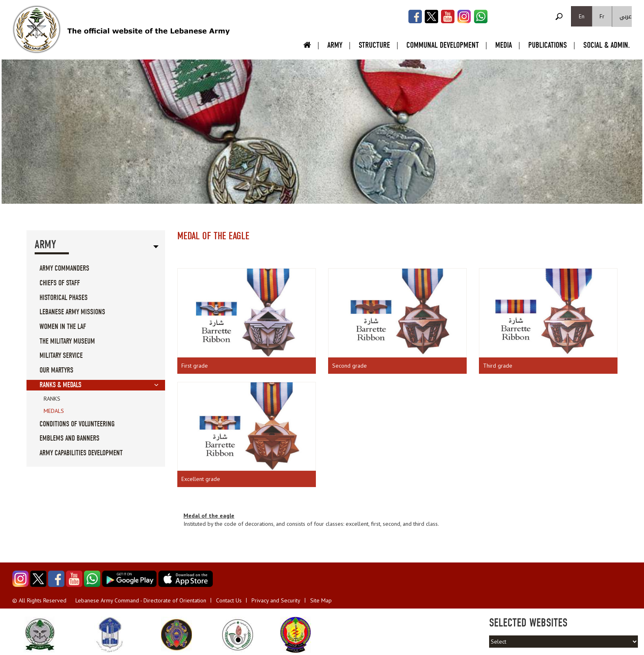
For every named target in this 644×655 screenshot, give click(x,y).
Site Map (321, 600)
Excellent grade (201, 479)
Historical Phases (64, 298)
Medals (54, 411)
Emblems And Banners (69, 438)
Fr (602, 16)
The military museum (67, 341)
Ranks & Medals (61, 385)
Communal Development (443, 45)
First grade (195, 366)
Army (335, 45)
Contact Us (229, 600)
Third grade (498, 366)
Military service (61, 356)
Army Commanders (64, 268)
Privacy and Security (276, 600)
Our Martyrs (56, 370)
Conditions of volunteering (77, 424)
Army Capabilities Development (81, 453)
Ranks (52, 399)
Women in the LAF (63, 327)
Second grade (350, 366)
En (582, 16)
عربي (626, 17)
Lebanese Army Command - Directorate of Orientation (141, 600)
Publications (548, 45)
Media (504, 45)
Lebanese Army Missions (72, 312)
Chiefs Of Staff (60, 283)
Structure (374, 45)
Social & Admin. (607, 45)
